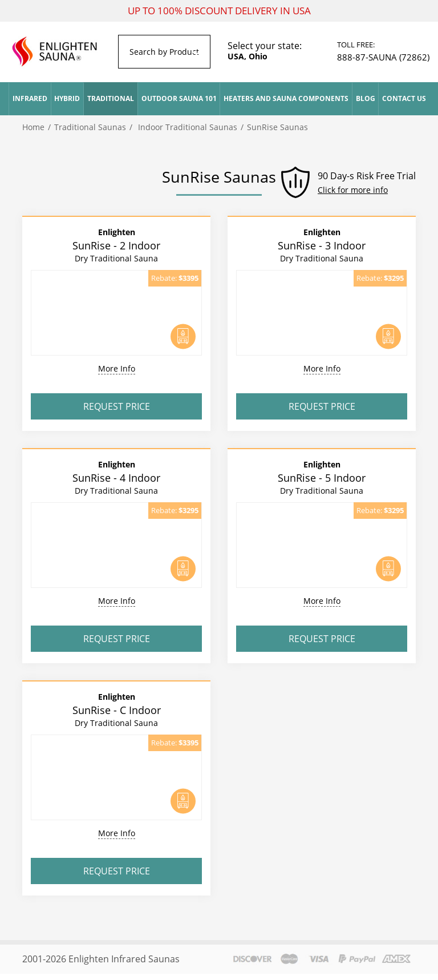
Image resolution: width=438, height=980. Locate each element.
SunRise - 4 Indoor (116, 477)
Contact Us (404, 98)
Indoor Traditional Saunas (186, 127)
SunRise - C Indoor (117, 709)
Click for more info (353, 190)
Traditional (111, 98)
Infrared (30, 98)
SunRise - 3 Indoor (322, 245)
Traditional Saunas (90, 127)
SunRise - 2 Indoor (116, 245)
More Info (117, 368)
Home (33, 127)
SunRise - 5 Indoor (322, 477)
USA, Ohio (248, 56)
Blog (366, 98)
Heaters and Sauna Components (286, 98)
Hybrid (67, 98)
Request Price (117, 406)
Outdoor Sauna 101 (179, 98)
